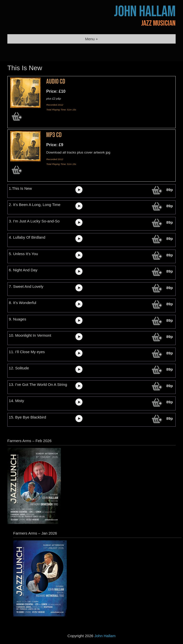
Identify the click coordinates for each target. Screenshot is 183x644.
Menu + (91, 39)
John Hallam (145, 12)
